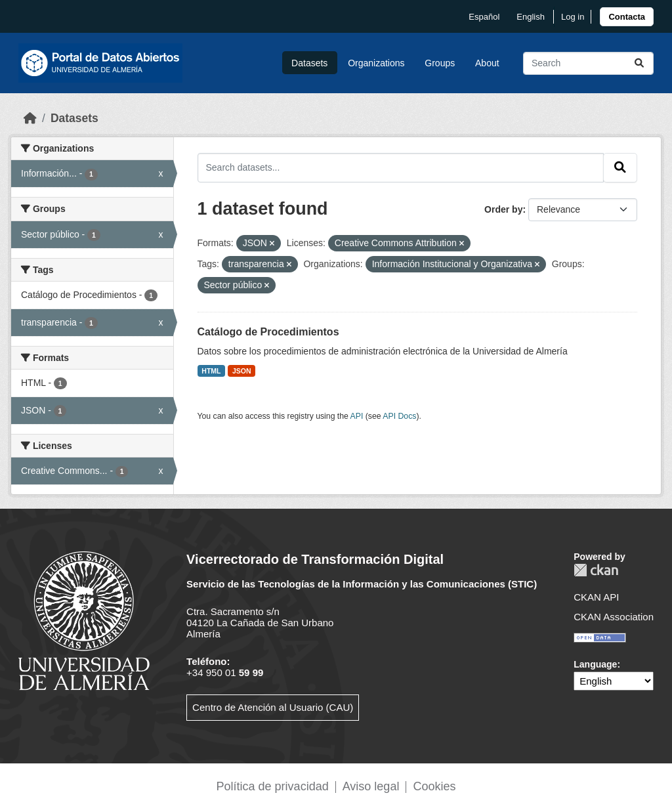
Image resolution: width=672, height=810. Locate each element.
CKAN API (596, 597)
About (487, 63)
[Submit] (639, 63)
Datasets (309, 63)
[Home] (30, 118)
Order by (503, 209)
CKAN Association (614, 617)
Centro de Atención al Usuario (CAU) (273, 707)
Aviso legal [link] (371, 786)
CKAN (596, 570)
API (357, 416)
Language (595, 664)
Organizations (376, 63)
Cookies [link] (434, 786)
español (484, 17)
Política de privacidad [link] (273, 786)
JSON (242, 371)
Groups (440, 63)
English (531, 17)
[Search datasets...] (588, 63)
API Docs (399, 416)
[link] (627, 17)
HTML (211, 371)
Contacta (627, 17)
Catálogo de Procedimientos (268, 332)
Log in (573, 17)
